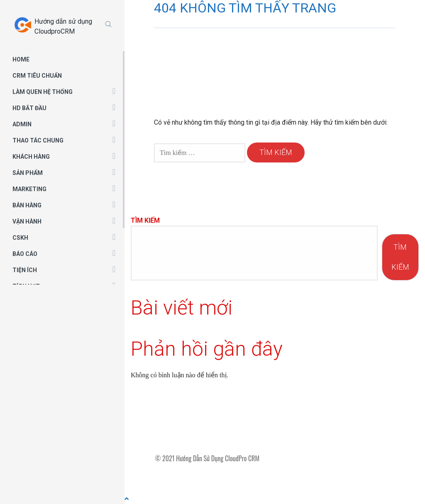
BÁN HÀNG (27, 205)
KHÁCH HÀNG (31, 157)
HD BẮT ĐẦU (29, 108)
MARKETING (29, 189)
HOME (21, 59)
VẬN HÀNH (27, 221)
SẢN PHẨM (28, 173)
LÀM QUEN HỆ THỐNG (43, 92)
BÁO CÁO (25, 254)
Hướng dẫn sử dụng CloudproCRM (63, 26)
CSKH (20, 238)
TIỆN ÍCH (25, 270)
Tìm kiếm (145, 220)
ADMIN (22, 124)
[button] (114, 91)
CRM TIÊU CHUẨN (37, 76)
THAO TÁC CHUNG (38, 140)
